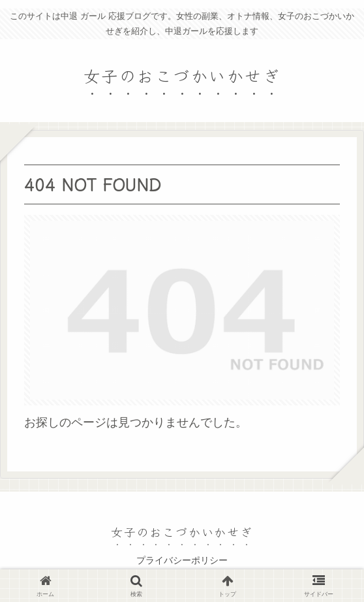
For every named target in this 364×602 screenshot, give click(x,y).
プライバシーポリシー (182, 560)
